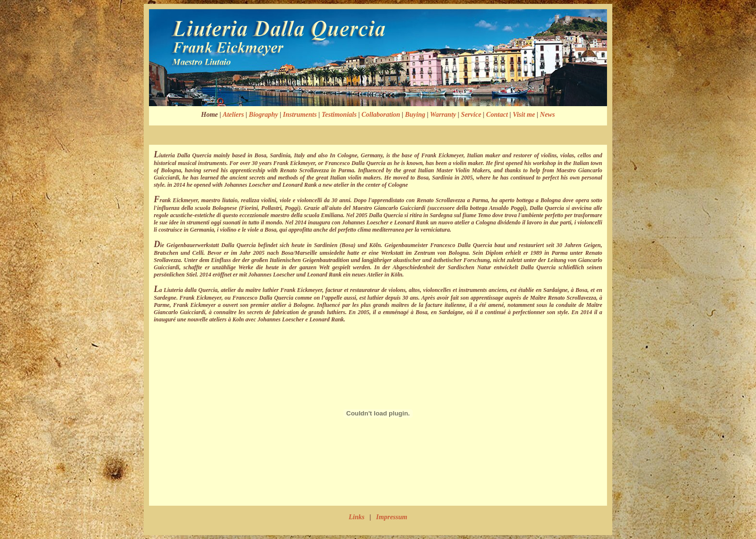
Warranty (443, 115)
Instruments (300, 115)
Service (471, 115)
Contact (497, 115)
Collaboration (381, 115)
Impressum (392, 517)
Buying (415, 115)
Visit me (524, 115)
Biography (263, 115)
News (547, 115)
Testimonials (339, 115)
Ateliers (233, 115)
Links (357, 517)
